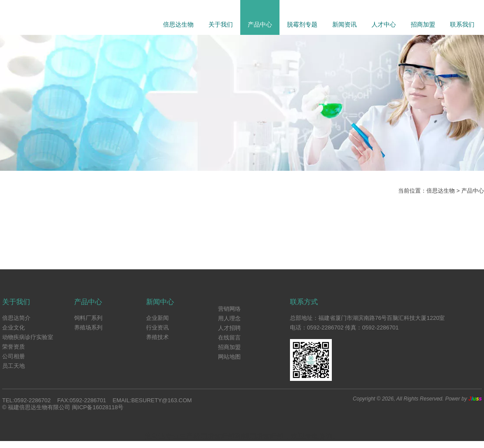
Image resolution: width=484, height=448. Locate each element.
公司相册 (14, 356)
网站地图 (229, 357)
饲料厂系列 (88, 318)
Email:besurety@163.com (152, 400)
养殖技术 (157, 337)
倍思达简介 (16, 318)
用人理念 (229, 318)
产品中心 (260, 24)
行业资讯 (157, 328)
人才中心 (384, 24)
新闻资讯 (344, 24)
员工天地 (14, 366)
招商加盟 (423, 24)
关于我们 (221, 24)
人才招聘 (229, 328)
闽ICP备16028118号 (98, 407)
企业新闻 (157, 318)
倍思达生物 (178, 24)
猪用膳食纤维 (214, 436)
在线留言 (229, 338)
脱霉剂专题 (302, 24)
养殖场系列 (88, 328)
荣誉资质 (14, 347)
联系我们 (462, 24)
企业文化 (14, 328)
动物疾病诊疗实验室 (28, 337)
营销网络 (229, 309)
